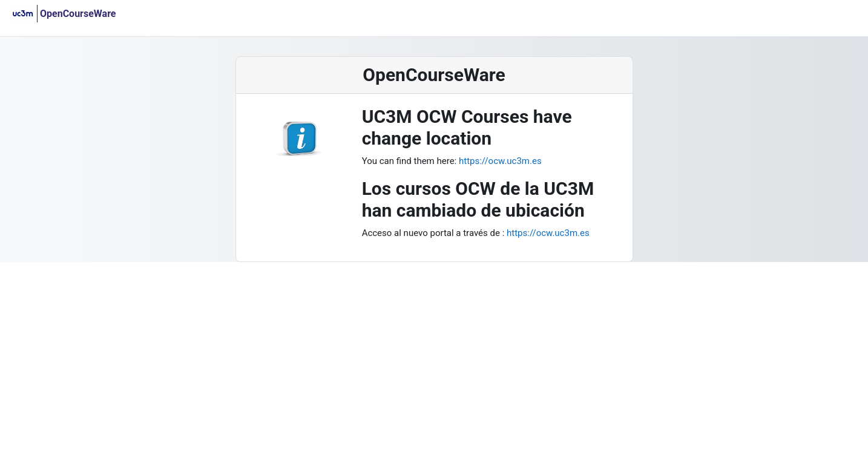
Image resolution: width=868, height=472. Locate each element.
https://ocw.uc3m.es (499, 161)
